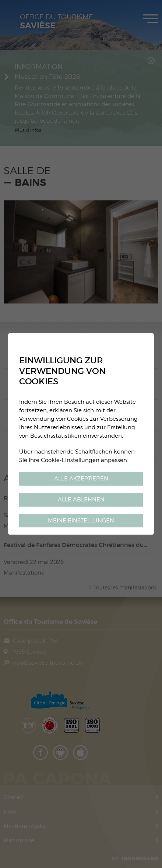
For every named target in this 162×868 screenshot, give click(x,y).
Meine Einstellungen (81, 520)
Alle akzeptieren (81, 478)
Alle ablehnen (81, 499)
